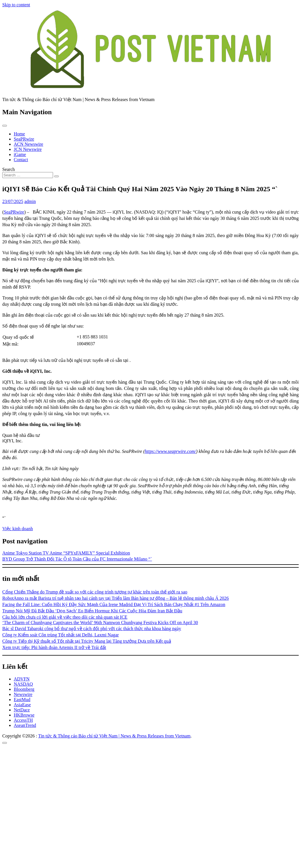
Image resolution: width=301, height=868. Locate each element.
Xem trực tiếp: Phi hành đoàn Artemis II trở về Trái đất (54, 647)
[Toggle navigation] (5, 126)
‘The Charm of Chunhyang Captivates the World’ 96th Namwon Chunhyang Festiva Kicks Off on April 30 (100, 623)
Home (19, 134)
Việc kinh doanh (18, 529)
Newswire (23, 694)
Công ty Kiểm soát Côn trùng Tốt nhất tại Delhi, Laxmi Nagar (60, 635)
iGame (20, 154)
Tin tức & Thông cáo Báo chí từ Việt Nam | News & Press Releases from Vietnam (114, 736)
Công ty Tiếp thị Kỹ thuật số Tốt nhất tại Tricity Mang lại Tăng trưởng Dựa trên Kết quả (87, 641)
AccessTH (23, 720)
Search (9, 169)
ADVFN (22, 679)
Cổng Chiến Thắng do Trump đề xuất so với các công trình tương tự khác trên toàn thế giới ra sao (95, 592)
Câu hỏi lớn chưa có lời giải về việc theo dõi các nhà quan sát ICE (65, 617)
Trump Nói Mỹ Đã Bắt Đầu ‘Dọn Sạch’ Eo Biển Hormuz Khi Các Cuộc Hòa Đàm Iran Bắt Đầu (92, 611)
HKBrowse (24, 715)
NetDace (22, 710)
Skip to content (16, 5)
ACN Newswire (29, 144)
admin (30, 201)
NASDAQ (23, 684)
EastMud (22, 700)
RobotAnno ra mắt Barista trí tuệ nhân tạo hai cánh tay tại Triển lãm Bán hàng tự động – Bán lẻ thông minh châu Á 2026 (116, 598)
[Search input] (28, 175)
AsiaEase (22, 705)
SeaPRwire (24, 139)
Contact (21, 160)
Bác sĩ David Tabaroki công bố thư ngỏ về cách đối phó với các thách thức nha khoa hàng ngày (92, 629)
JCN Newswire (28, 149)
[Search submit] (56, 176)
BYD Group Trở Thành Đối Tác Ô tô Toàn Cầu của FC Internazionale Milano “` (77, 559)
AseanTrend (25, 725)
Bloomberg (24, 689)
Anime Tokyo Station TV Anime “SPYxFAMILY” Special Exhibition (66, 553)
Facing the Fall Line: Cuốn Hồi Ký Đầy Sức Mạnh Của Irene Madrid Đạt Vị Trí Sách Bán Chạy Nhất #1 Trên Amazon (114, 604)
